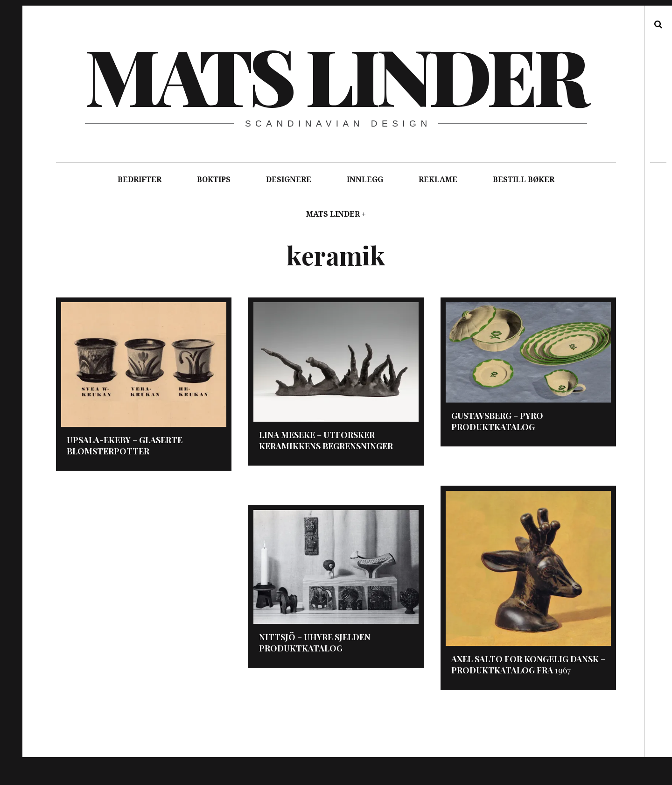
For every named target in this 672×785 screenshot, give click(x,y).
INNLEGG (365, 180)
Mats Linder (335, 75)
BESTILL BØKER (524, 180)
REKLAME (438, 180)
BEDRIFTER (140, 180)
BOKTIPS (214, 180)
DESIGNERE (289, 180)
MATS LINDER (333, 214)
